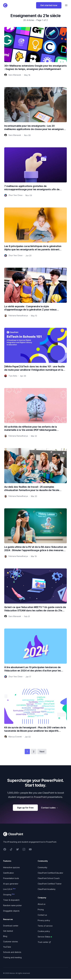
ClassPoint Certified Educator (50, 873)
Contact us (42, 915)
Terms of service (45, 926)
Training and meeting (12, 957)
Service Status (45, 937)
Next (42, 752)
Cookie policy (44, 931)
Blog (5, 936)
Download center (11, 926)
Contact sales (50, 808)
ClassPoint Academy (47, 889)
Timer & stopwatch (11, 900)
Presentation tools (11, 878)
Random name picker (12, 905)
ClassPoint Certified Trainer (50, 884)
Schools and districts (12, 952)
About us (42, 904)
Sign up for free (25, 808)
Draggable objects (11, 911)
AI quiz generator (11, 884)
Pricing (41, 910)
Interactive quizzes (11, 867)
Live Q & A (9, 889)
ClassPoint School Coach (49, 878)
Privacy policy (44, 920)
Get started (8, 931)
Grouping (9, 895)
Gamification (8, 873)
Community (42, 867)
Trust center (44, 942)
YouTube (7, 947)
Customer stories (11, 942)
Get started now (49, 5)
